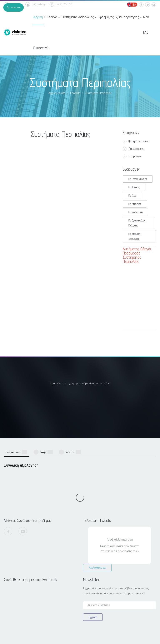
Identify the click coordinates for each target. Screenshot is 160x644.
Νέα (146, 17)
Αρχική (38, 17)
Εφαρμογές (132, 156)
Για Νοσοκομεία (136, 212)
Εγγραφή (93, 546)
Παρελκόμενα (134, 149)
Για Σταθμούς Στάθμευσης (134, 236)
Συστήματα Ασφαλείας (79, 17)
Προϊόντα (75, 93)
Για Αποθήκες (135, 204)
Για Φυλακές (134, 187)
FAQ (146, 32)
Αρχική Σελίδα (57, 93)
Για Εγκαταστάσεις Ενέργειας (137, 223)
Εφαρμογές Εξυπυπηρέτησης (120, 17)
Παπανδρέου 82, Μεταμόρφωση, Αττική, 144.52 (107, 599)
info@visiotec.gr (35, 4)
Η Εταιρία (52, 17)
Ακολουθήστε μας (97, 497)
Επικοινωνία (41, 48)
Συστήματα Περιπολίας (98, 93)
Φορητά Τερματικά (136, 141)
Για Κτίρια (132, 195)
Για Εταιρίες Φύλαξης (138, 179)
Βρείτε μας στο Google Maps (103, 616)
